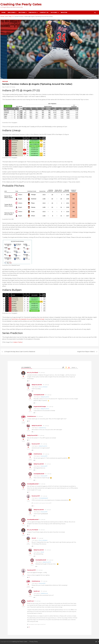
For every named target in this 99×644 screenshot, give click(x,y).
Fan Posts (32, 12)
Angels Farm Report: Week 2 (86, 352)
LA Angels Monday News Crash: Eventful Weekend (20, 352)
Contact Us (44, 12)
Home (3, 12)
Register (64, 12)
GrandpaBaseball (39, 395)
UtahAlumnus (32, 416)
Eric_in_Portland (33, 372)
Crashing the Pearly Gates (21, 4)
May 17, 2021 (6, 87)
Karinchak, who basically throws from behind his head (28, 319)
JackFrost (37, 591)
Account (54, 12)
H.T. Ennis (12, 87)
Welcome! (11, 12)
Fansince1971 (36, 444)
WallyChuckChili (37, 385)
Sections (22, 12)
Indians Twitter (18, 342)
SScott (34, 538)
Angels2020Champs (40, 407)
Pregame (5, 81)
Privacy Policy (34, 642)
